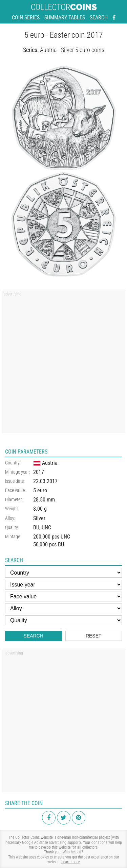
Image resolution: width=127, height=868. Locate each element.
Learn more (70, 862)
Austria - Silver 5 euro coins (72, 50)
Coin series (26, 18)
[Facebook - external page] (114, 18)
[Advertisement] (63, 364)
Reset (94, 636)
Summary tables (65, 18)
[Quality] (63, 620)
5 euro (40, 490)
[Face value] (63, 597)
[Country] (63, 573)
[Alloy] (63, 608)
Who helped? (73, 852)
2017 (39, 472)
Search (99, 18)
